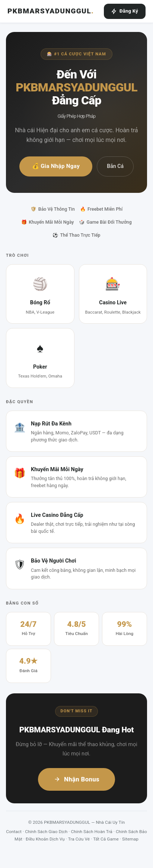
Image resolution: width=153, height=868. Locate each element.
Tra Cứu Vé (79, 839)
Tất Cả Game (106, 839)
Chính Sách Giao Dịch (46, 832)
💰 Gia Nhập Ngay (56, 166)
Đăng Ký (125, 11)
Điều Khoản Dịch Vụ (45, 839)
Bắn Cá (115, 166)
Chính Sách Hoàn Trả (92, 832)
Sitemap (130, 839)
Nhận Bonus (76, 779)
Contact (14, 832)
